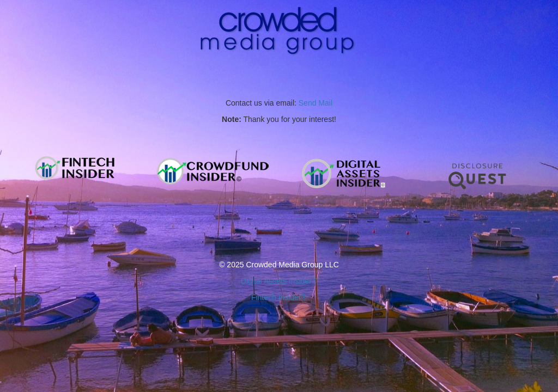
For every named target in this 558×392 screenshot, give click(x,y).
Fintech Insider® (279, 297)
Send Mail (316, 103)
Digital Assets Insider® (279, 281)
